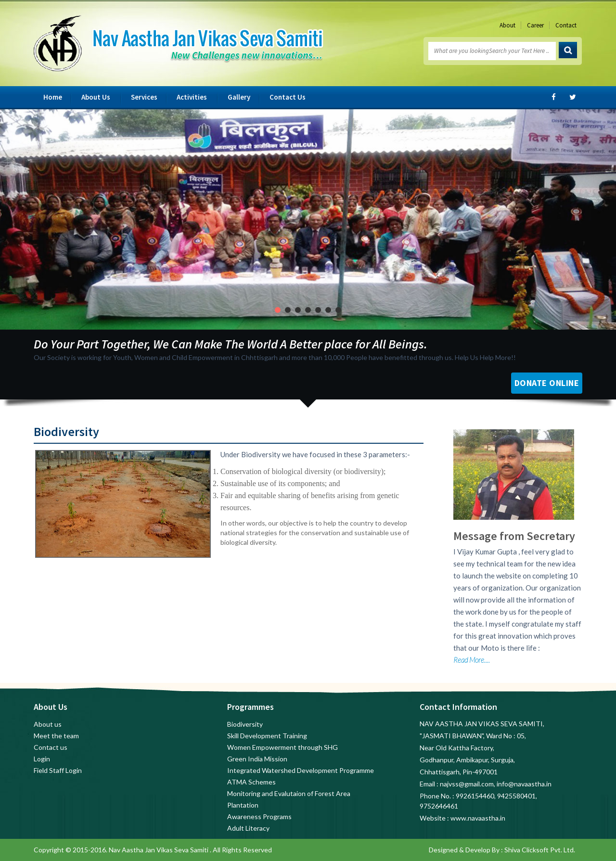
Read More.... (472, 660)
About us (48, 724)
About (507, 25)
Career (535, 25)
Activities (192, 97)
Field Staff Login (58, 770)
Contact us (51, 747)
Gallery (239, 97)
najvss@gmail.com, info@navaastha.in (496, 784)
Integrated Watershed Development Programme (301, 770)
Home (53, 97)
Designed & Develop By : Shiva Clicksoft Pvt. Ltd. (502, 850)
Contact (566, 25)
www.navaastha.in (478, 818)
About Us (96, 97)
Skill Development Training (267, 736)
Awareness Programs (259, 816)
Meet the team (56, 736)
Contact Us (288, 97)
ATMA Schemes (251, 782)
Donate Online (547, 383)
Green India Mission (257, 759)
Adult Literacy (248, 828)
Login (42, 759)
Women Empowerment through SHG (282, 747)
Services (144, 97)
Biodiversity (245, 724)
